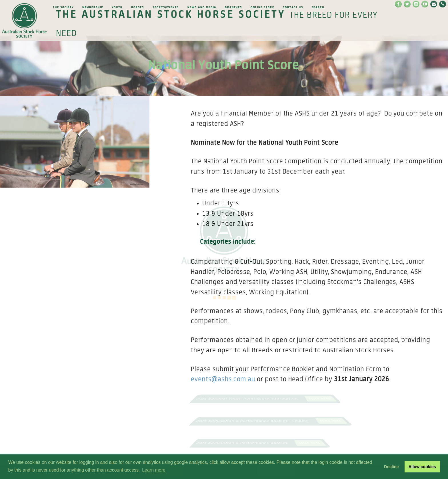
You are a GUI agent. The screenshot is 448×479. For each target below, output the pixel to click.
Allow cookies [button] (422, 467)
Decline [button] (391, 467)
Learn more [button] (154, 470)
